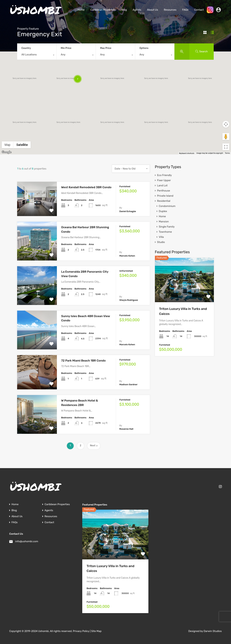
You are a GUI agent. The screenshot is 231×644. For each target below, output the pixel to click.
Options (144, 48)
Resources (170, 10)
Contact (199, 10)
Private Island (165, 196)
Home (81, 10)
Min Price (66, 48)
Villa (161, 237)
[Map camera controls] (226, 124)
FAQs (185, 10)
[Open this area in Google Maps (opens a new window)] (7, 152)
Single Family (167, 227)
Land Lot (162, 185)
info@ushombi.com (27, 541)
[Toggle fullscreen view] (226, 147)
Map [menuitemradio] (8, 145)
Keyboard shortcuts (187, 153)
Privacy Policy (81, 631)
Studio (161, 242)
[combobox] (37, 55)
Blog (124, 10)
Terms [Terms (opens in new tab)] (227, 153)
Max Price (106, 48)
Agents (137, 10)
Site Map (96, 631)
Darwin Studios (213, 631)
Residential (164, 201)
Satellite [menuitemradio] (22, 145)
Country (26, 48)
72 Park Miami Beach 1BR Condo (83, 361)
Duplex (163, 211)
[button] (153, 127)
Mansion (164, 222)
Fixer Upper (164, 180)
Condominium (167, 206)
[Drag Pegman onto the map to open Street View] (226, 137)
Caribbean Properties (103, 10)
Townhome (165, 232)
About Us (153, 10)
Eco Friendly (165, 175)
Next (94, 446)
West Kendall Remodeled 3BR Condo (86, 187)
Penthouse (164, 191)
